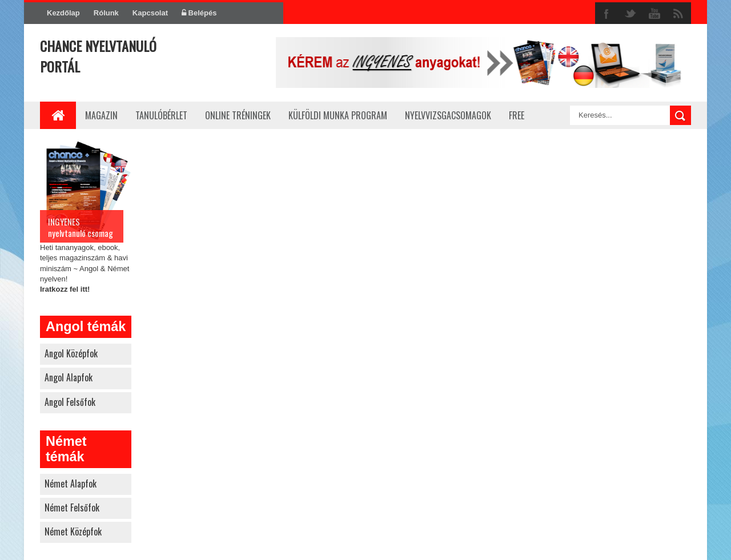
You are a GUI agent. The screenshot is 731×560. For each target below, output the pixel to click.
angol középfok (71, 353)
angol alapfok (69, 377)
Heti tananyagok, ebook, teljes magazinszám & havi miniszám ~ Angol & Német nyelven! (86, 216)
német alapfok (71, 484)
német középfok (73, 531)
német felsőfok (72, 507)
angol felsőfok (70, 402)
